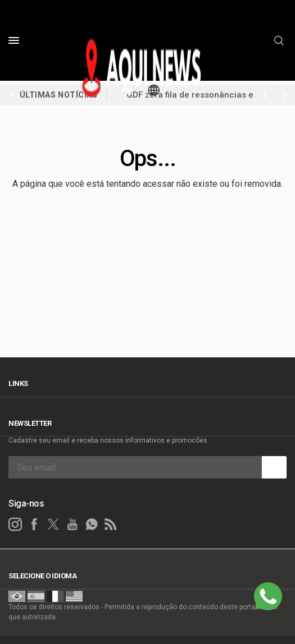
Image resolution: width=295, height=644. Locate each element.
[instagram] (15, 525)
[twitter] (53, 525)
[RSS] (111, 525)
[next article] (265, 95)
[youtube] (72, 525)
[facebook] (34, 525)
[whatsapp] (92, 525)
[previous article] (285, 95)
